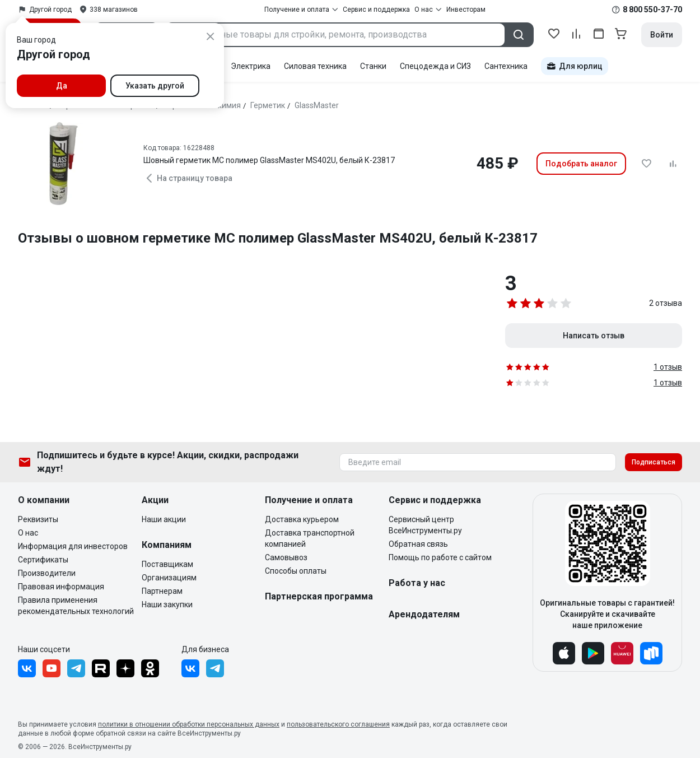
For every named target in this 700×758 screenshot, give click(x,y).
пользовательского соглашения (338, 724)
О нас (28, 533)
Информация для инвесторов (73, 546)
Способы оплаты (296, 571)
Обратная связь (418, 544)
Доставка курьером (302, 519)
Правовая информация (61, 587)
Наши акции (164, 519)
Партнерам (162, 591)
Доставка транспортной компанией (310, 538)
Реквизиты (38, 519)
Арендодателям (424, 614)
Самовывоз (286, 557)
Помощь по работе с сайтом (440, 557)
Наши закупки (167, 604)
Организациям (169, 578)
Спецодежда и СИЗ (435, 66)
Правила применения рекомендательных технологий (76, 606)
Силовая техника (315, 66)
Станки (373, 66)
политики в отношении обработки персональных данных (189, 724)
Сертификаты (43, 560)
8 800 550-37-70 (652, 10)
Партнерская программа (319, 596)
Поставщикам (167, 564)
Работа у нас (417, 583)
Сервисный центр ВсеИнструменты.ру (425, 525)
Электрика (251, 66)
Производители (47, 573)
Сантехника (506, 66)
